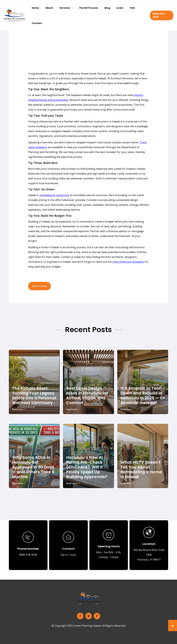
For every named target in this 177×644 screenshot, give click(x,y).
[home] (14, 15)
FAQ (132, 8)
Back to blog (39, 286)
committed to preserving (54, 195)
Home (35, 8)
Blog (107, 8)
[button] (66, 8)
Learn (120, 8)
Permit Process (89, 8)
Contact (37, 23)
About (49, 8)
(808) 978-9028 (159, 15)
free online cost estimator (128, 262)
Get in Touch (68, 555)
